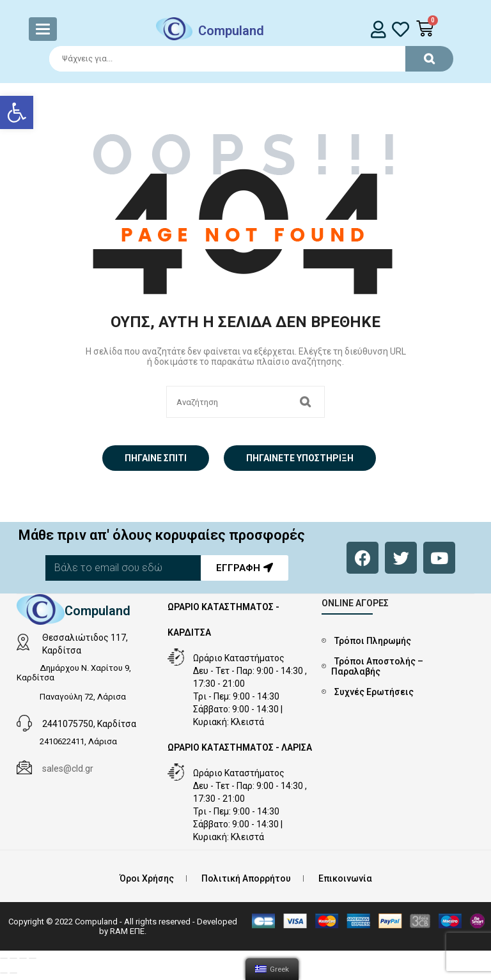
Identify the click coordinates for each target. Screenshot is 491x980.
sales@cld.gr (68, 769)
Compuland (231, 31)
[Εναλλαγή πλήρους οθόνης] (23, 958)
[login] (379, 29)
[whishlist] (401, 29)
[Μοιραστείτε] (13, 958)
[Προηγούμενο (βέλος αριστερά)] (4, 973)
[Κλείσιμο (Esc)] (4, 958)
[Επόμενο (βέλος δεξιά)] (13, 973)
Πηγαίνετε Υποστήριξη (300, 458)
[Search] (245, 59)
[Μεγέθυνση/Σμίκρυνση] (33, 958)
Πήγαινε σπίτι (156, 458)
